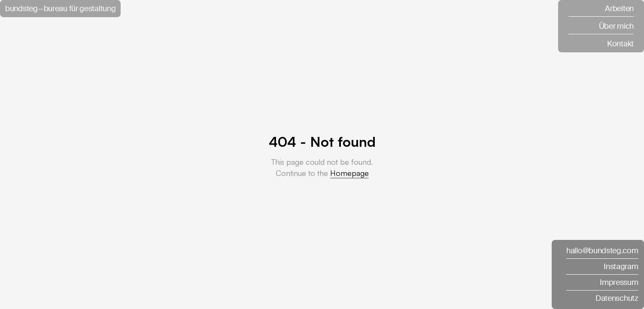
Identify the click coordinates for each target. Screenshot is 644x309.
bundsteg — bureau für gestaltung (60, 9)
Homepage (349, 173)
